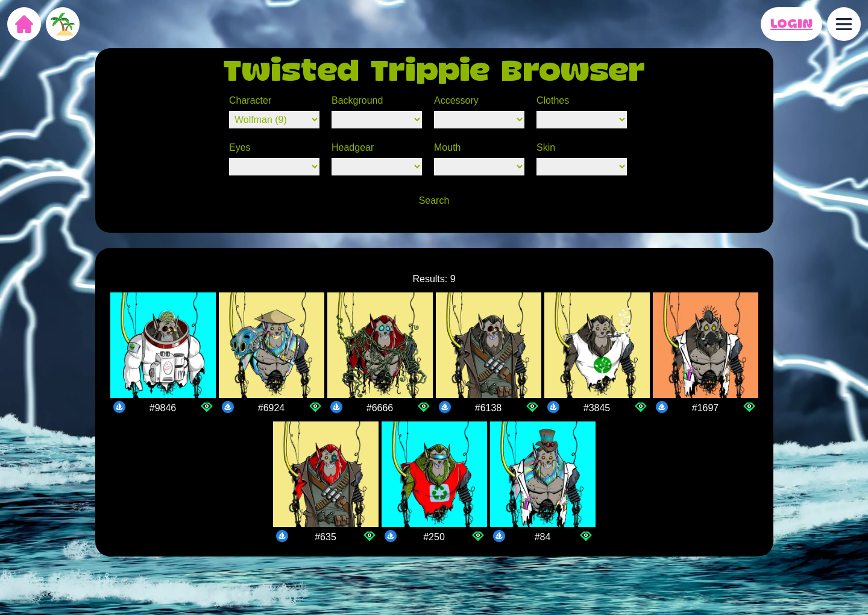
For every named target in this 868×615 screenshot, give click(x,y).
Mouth (447, 147)
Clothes (553, 100)
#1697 (706, 408)
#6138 (489, 408)
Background (357, 100)
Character (250, 100)
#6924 (272, 408)
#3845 (597, 408)
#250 (434, 537)
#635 (325, 537)
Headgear (353, 147)
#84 (543, 537)
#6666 (380, 408)
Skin (546, 147)
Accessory (456, 100)
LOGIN (791, 24)
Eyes (240, 147)
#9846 (163, 408)
